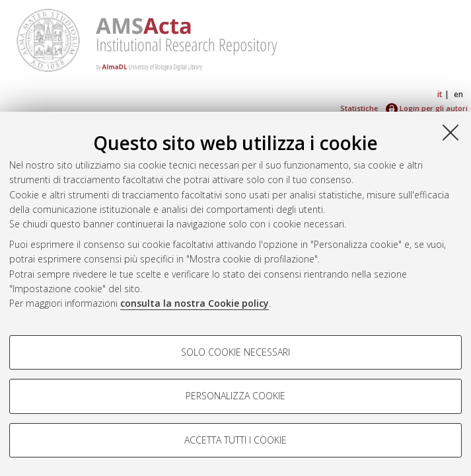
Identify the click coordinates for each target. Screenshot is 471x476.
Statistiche (359, 108)
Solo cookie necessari (235, 352)
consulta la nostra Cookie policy (195, 303)
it (440, 94)
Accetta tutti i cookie (235, 440)
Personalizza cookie (235, 396)
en (458, 94)
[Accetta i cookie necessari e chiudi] (451, 132)
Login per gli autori (427, 108)
